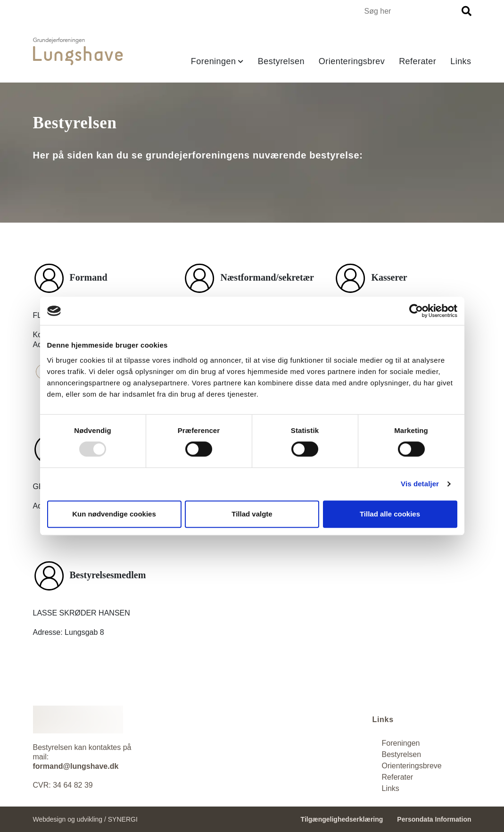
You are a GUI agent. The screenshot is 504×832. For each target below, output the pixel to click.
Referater (417, 61)
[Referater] (391, 788)
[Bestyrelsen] (402, 754)
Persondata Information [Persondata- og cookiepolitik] (434, 819)
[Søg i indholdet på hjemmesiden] (412, 11)
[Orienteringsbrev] (412, 766)
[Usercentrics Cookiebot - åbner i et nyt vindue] (416, 311)
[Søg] (467, 11)
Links (461, 61)
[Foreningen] (401, 743)
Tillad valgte (252, 514)
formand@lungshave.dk (76, 766)
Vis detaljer (420, 484)
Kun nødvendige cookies (114, 514)
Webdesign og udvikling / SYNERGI (85, 819)
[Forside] (78, 52)
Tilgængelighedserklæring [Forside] (342, 819)
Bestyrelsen (281, 61)
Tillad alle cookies (390, 514)
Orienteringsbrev (352, 61)
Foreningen (214, 61)
